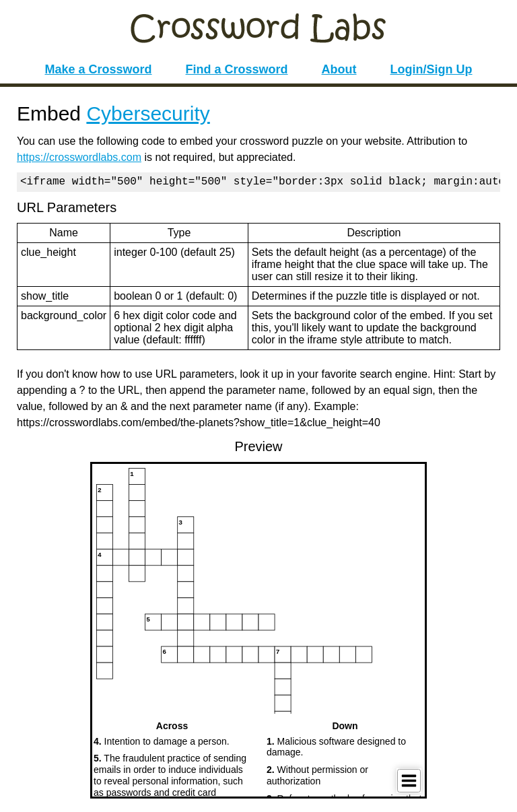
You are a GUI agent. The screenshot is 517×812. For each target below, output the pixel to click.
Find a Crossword (237, 69)
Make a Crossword (98, 69)
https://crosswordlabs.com (79, 157)
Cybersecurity (148, 113)
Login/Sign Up (432, 69)
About (339, 69)
